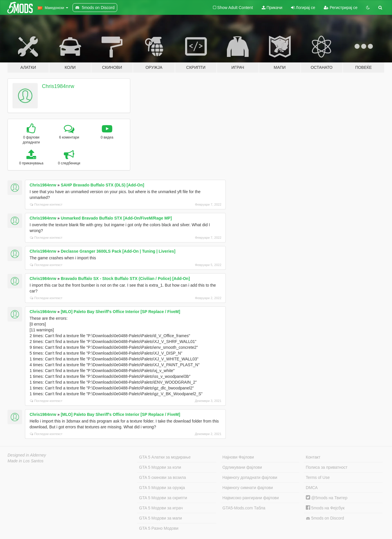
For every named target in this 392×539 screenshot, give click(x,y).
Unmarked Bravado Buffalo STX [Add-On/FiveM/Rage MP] (116, 218)
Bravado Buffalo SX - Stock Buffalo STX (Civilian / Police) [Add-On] (125, 279)
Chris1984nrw (58, 86)
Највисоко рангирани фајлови (251, 498)
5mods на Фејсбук (325, 508)
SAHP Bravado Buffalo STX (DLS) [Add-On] (102, 185)
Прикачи (272, 8)
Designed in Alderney (27, 455)
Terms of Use (318, 477)
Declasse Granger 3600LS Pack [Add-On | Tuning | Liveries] (118, 251)
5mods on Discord (325, 518)
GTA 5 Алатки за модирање (165, 457)
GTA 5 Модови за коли (160, 467)
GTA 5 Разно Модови (159, 528)
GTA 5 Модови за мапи (160, 518)
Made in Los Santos (26, 461)
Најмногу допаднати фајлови (250, 477)
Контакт (313, 457)
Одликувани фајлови (242, 467)
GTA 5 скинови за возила (162, 477)
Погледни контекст (46, 204)
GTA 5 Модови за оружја (162, 488)
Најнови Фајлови (238, 457)
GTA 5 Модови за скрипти (163, 498)
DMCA (312, 488)
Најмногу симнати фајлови (248, 488)
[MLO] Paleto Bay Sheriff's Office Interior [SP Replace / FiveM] (120, 312)
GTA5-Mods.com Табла (244, 508)
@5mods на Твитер (327, 498)
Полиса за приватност (327, 467)
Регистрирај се (341, 8)
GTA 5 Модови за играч (161, 508)
